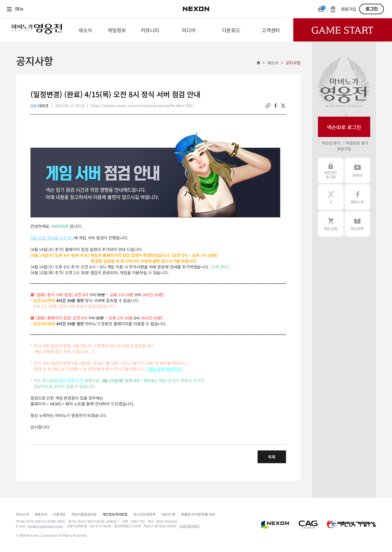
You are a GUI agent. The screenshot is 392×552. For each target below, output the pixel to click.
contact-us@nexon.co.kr (45, 526)
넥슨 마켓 (357, 224)
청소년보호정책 (144, 514)
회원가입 (348, 9)
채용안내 (41, 514)
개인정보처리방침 (115, 514)
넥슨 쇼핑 (331, 224)
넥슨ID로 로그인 (344, 127)
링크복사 (268, 106)
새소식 (273, 63)
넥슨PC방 (168, 514)
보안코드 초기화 (331, 170)
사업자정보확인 (189, 526)
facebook (276, 106)
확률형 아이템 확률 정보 (198, 514)
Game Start (343, 30)
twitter (283, 106)
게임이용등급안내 (84, 514)
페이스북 (357, 197)
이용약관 (59, 514)
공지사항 (293, 63)
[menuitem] (85, 30)
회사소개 (22, 514)
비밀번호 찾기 (357, 143)
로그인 (372, 9)
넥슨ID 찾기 (331, 143)
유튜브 (357, 170)
